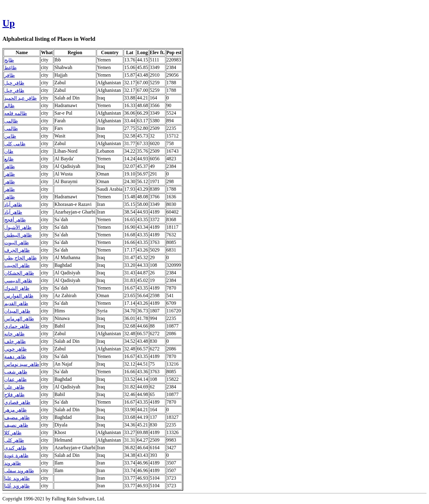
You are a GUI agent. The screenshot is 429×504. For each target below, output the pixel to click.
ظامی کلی (15, 144)
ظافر (10, 75)
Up (9, 23)
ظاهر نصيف (16, 425)
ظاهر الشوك (17, 288)
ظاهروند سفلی (19, 471)
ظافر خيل (14, 83)
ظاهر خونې (15, 349)
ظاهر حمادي (17, 326)
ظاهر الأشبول (18, 227)
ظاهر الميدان (17, 311)
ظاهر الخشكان (19, 273)
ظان (9, 151)
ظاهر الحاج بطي (21, 258)
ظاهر (10, 167)
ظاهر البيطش (18, 235)
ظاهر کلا (13, 433)
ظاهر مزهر (15, 410)
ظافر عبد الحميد (21, 98)
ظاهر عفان (15, 379)
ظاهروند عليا (17, 478)
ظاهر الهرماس (19, 319)
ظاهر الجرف (17, 250)
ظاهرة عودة (16, 455)
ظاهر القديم (16, 303)
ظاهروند (13, 463)
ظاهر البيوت (17, 243)
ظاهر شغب (16, 372)
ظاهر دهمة (15, 357)
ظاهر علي (14, 387)
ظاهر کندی (15, 448)
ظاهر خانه (14, 334)
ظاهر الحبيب (17, 265)
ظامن (10, 136)
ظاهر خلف (15, 341)
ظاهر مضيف (17, 417)
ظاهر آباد (13, 205)
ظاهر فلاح (14, 395)
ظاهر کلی (14, 440)
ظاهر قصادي (17, 402)
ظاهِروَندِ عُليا (17, 486)
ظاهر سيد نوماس (22, 364)
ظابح (9, 60)
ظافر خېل (14, 90)
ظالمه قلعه (16, 113)
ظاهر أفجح (15, 220)
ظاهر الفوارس (19, 296)
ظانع (9, 159)
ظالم (9, 106)
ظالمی (11, 121)
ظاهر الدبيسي (18, 281)
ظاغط (10, 68)
